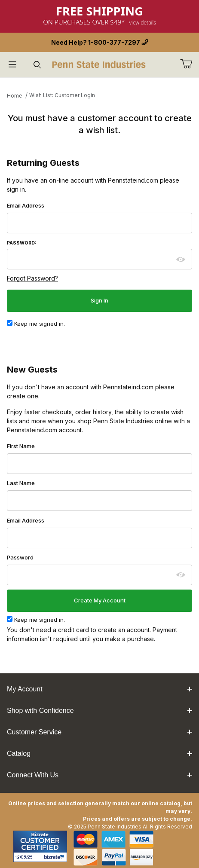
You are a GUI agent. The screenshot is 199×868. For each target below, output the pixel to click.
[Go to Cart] (190, 64)
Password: (21, 243)
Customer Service (99, 732)
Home (15, 96)
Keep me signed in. (36, 324)
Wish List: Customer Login (62, 95)
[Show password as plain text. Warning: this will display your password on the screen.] (181, 260)
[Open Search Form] (37, 65)
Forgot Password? (32, 278)
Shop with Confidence (99, 711)
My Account (99, 689)
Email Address (26, 205)
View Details (143, 23)
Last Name (21, 483)
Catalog (99, 753)
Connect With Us (99, 775)
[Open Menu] (12, 65)
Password (20, 557)
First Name (21, 446)
